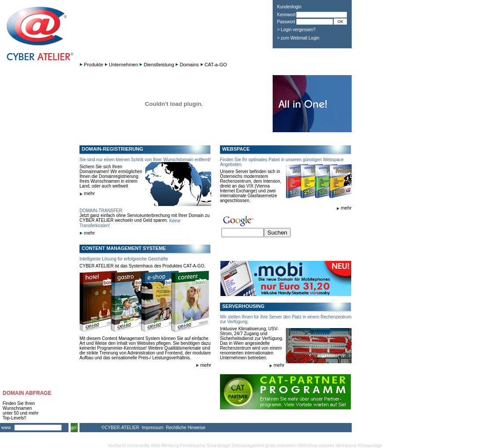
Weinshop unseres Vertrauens (328, 446)
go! (74, 428)
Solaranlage (218, 446)
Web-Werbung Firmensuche (178, 446)
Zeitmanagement (248, 446)
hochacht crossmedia (129, 446)
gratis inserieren (281, 446)
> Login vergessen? (296, 30)
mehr (87, 193)
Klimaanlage (370, 446)
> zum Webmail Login (298, 38)
